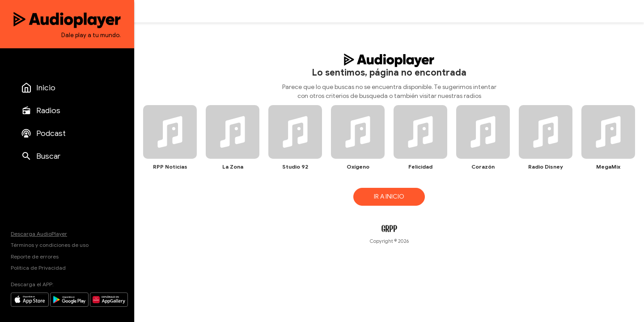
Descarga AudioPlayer (39, 234)
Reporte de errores (35, 256)
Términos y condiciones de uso (50, 245)
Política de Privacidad (38, 268)
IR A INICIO (389, 197)
